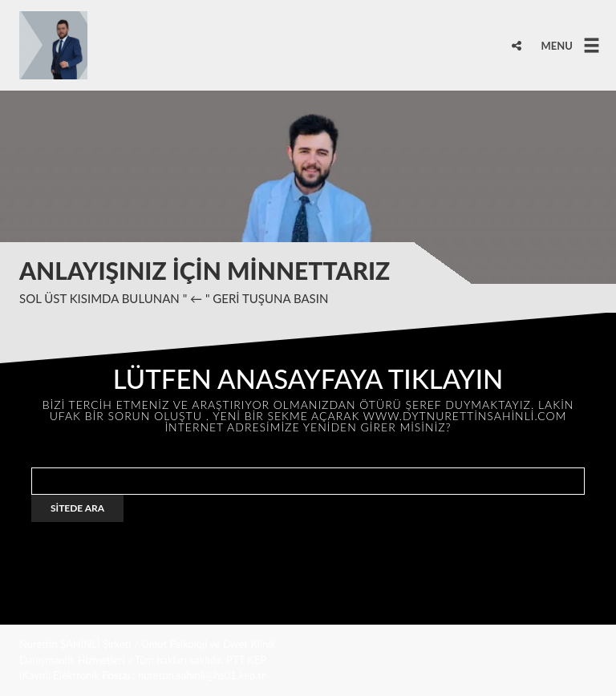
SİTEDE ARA (77, 508)
